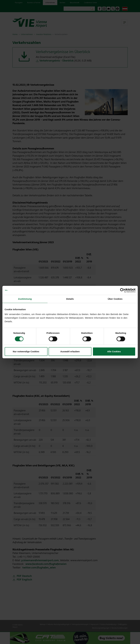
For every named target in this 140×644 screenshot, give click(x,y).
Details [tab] (70, 299)
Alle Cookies (114, 351)
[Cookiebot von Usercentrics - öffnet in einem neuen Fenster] (122, 290)
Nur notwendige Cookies (26, 351)
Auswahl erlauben (70, 351)
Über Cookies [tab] (115, 299)
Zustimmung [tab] (25, 299)
